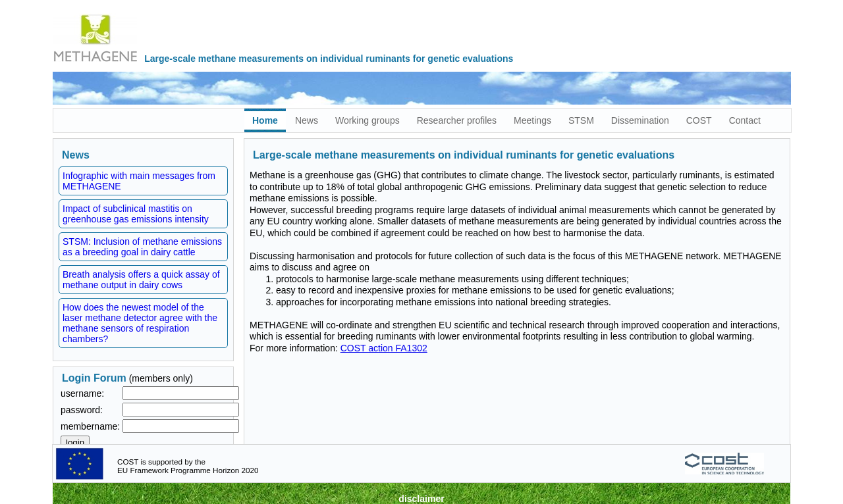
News (307, 120)
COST (699, 120)
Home (265, 120)
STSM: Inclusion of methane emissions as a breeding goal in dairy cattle (142, 247)
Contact (745, 120)
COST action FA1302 (384, 348)
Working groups (367, 120)
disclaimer (421, 499)
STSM (581, 120)
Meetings (532, 120)
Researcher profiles (457, 120)
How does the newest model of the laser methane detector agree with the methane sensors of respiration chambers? (140, 323)
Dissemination (640, 120)
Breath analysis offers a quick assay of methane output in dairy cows (141, 280)
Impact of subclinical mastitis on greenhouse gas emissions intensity (136, 214)
